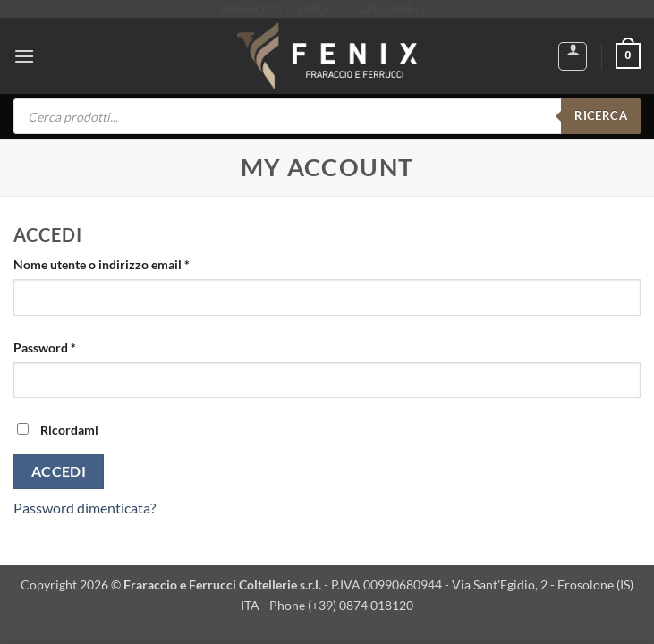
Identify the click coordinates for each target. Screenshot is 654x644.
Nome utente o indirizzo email (127, 263)
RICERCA (601, 115)
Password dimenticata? (85, 508)
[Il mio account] (573, 56)
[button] (24, 56)
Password (70, 346)
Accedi (59, 471)
